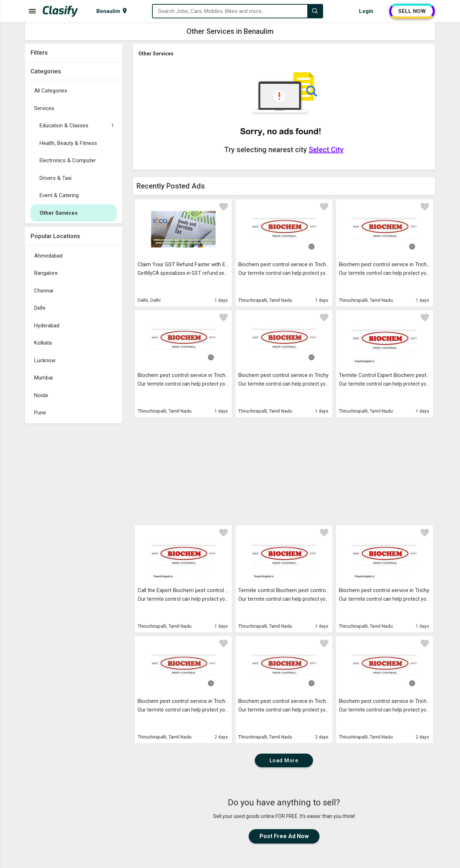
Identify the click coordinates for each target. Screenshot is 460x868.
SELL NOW (412, 11)
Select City (326, 150)
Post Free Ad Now (284, 836)
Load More (284, 760)
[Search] (315, 11)
